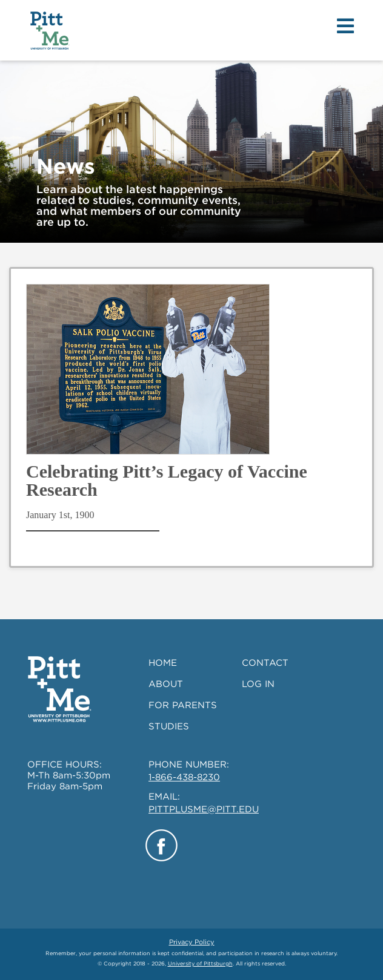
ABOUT (166, 684)
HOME (163, 663)
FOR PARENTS (183, 705)
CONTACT (265, 663)
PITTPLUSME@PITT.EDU (204, 809)
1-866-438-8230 (184, 777)
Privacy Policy (192, 942)
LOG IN (258, 684)
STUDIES (169, 726)
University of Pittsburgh (200, 963)
